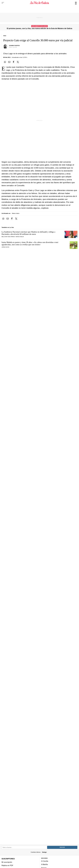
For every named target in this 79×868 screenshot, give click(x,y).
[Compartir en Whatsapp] (5, 62)
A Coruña (45, 861)
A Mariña (44, 864)
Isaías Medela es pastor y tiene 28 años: (30, 243)
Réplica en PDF (7, 865)
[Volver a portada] (39, 3)
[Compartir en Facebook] (14, 62)
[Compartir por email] (9, 62)
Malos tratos (16, 213)
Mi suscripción (7, 862)
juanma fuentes (14, 46)
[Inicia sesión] (75, 3)
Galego (44, 852)
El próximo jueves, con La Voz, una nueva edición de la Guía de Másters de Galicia (39, 28)
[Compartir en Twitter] (18, 62)
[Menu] (3, 3)
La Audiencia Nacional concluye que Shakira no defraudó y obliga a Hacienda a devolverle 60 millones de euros (28, 233)
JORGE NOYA (5, 247)
